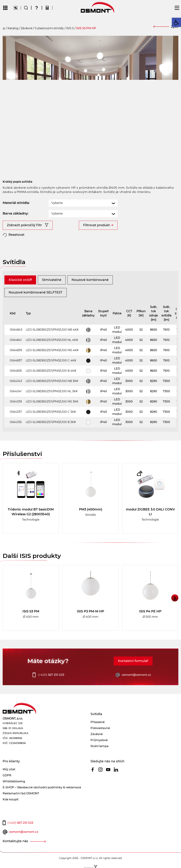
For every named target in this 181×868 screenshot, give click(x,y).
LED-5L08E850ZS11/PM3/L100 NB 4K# (52, 330)
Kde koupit (11, 799)
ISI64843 (16, 330)
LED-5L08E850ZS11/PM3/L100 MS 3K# (52, 402)
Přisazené (98, 722)
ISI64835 (16, 371)
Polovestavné (100, 728)
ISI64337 (16, 412)
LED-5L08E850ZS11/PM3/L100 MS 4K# (52, 350)
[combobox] (83, 203)
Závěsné (97, 734)
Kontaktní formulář (133, 661)
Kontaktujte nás (15, 841)
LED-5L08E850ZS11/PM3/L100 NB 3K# (52, 381)
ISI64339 (16, 402)
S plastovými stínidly (49, 28)
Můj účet (9, 769)
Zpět (175, 27)
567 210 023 (51, 675)
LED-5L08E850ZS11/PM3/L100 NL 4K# (52, 340)
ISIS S (70, 28)
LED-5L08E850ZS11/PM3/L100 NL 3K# (52, 391)
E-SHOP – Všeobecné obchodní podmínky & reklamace (42, 787)
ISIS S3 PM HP (86, 28)
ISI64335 (16, 422)
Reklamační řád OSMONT (21, 793)
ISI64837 (16, 360)
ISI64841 (16, 340)
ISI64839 (16, 350)
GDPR (7, 775)
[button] (176, 22)
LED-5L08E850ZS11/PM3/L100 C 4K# (51, 360)
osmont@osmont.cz (136, 675)
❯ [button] (175, 598)
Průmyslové (99, 740)
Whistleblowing (14, 781)
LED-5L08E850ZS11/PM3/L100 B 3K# (51, 422)
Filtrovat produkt (96, 225)
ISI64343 (16, 381)
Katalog (13, 28)
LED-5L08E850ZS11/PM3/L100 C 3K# (51, 412)
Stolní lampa (100, 746)
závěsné (27, 28)
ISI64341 (16, 391)
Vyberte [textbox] (57, 203)
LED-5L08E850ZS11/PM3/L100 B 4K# (51, 371)
